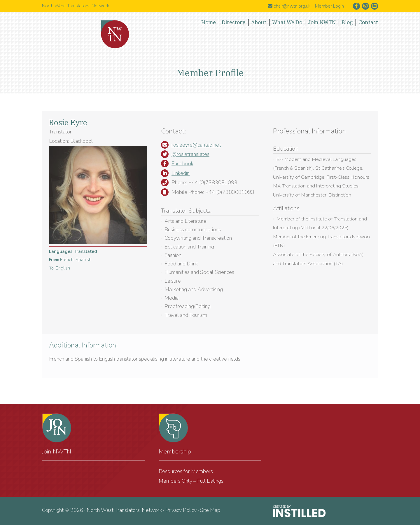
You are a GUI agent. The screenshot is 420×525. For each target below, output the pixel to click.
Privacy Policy (181, 510)
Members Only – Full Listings (191, 481)
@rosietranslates (190, 154)
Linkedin (181, 173)
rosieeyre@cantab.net (196, 145)
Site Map (210, 510)
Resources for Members (186, 471)
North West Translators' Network (115, 34)
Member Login (329, 6)
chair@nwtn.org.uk (289, 6)
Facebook (182, 164)
